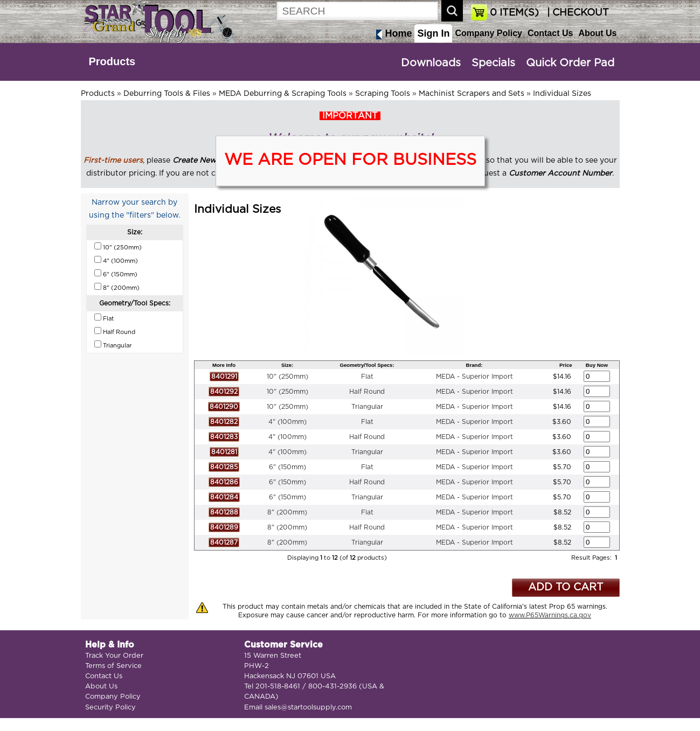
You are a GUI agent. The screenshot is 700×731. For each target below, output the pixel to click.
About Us (597, 33)
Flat (367, 377)
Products (112, 61)
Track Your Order (114, 656)
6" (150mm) (287, 467)
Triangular (367, 407)
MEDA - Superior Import (474, 377)
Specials (493, 63)
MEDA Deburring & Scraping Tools (283, 94)
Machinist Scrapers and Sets (472, 94)
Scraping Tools (383, 94)
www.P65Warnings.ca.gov (550, 615)
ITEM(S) (514, 13)
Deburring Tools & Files (167, 94)
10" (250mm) (287, 377)
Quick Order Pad (570, 63)
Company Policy (488, 33)
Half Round (367, 392)
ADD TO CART (566, 587)
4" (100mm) (287, 422)
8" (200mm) (287, 512)
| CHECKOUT (577, 13)
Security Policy (110, 708)
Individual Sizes (562, 94)
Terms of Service (113, 666)
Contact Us (550, 33)
